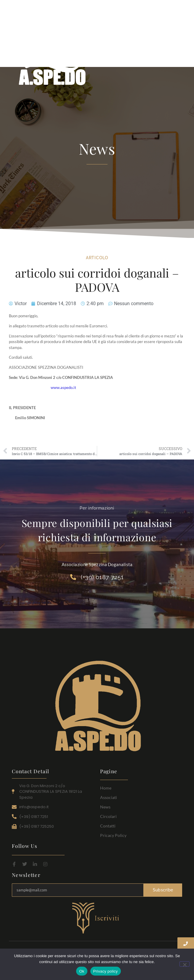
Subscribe (163, 890)
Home (106, 788)
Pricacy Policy (113, 835)
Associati (109, 797)
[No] (185, 964)
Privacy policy (106, 971)
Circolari (108, 816)
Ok (82, 971)
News (105, 807)
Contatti (108, 826)
